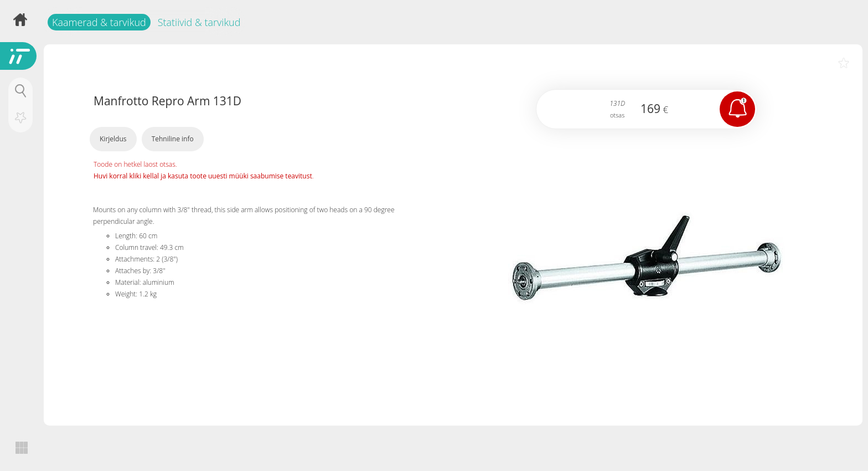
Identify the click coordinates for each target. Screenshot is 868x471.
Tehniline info (173, 139)
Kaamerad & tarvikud (99, 22)
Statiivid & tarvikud (199, 22)
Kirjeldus (113, 139)
